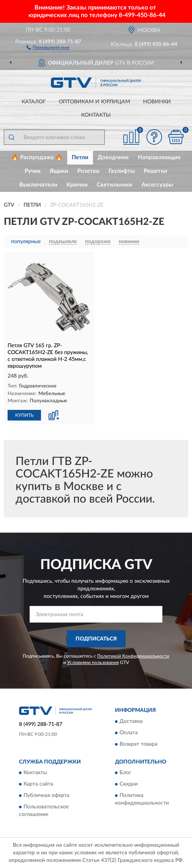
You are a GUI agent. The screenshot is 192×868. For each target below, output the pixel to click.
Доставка (131, 721)
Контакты (96, 115)
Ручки (33, 171)
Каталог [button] (34, 102)
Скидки (129, 784)
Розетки (88, 171)
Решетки (156, 171)
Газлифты (122, 171)
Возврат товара (138, 744)
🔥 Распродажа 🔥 (37, 157)
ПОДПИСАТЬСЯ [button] (96, 639)
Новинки (157, 102)
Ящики (59, 171)
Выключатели (38, 185)
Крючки (77, 185)
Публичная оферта (46, 796)
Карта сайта (38, 784)
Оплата (129, 733)
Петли (80, 157)
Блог (125, 773)
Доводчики (113, 157)
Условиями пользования (93, 662)
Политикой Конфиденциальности (133, 656)
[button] (48, 47)
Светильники (115, 185)
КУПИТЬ (24, 415)
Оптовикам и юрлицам (94, 102)
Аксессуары (157, 185)
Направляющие (159, 157)
